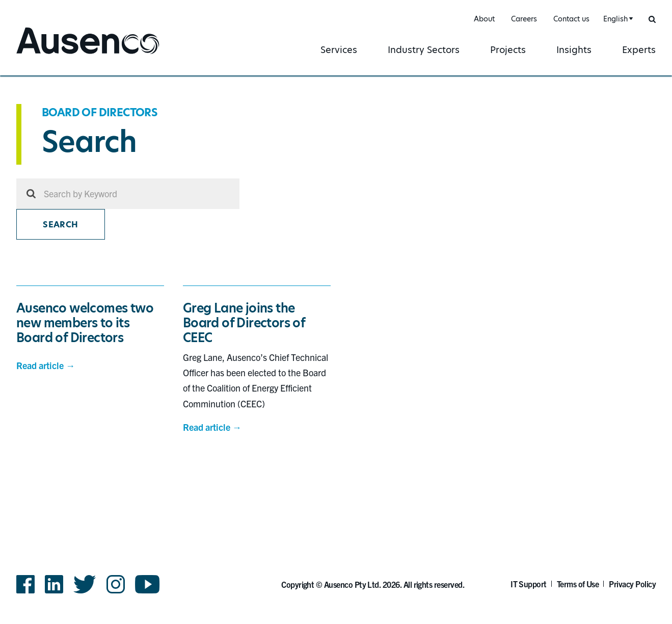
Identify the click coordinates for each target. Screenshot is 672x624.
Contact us (571, 19)
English (615, 19)
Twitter (85, 584)
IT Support (529, 584)
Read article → (46, 365)
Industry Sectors (424, 50)
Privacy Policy (632, 584)
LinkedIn (54, 584)
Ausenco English (55, 55)
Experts (639, 50)
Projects (508, 50)
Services (339, 50)
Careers (524, 19)
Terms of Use (578, 584)
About (484, 19)
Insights (574, 50)
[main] (336, 284)
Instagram (116, 584)
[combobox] (617, 19)
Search (60, 225)
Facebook (25, 584)
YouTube (147, 584)
